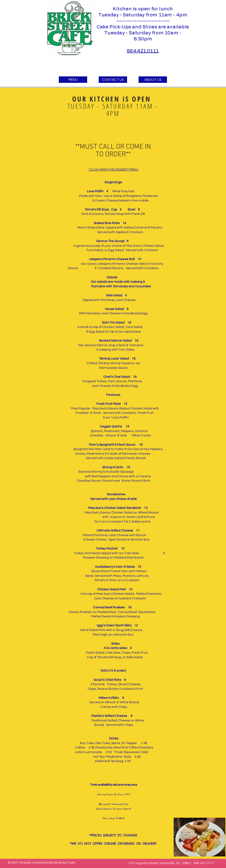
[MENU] (73, 80)
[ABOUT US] (153, 80)
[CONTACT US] (113, 80)
